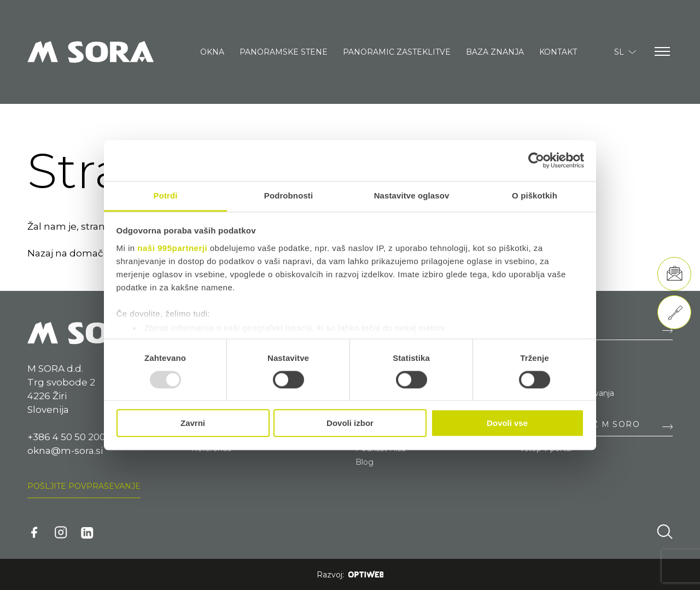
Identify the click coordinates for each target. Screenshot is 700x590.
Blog (364, 462)
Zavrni (193, 423)
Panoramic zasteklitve (397, 52)
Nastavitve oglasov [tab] (412, 195)
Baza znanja (495, 52)
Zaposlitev (539, 352)
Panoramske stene (284, 52)
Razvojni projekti (551, 366)
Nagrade (536, 379)
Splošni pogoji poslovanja (567, 393)
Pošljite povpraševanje (84, 486)
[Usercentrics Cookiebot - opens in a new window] (536, 160)
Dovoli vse (507, 423)
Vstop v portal (546, 448)
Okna (212, 52)
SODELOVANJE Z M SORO (580, 424)
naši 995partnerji (172, 248)
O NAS (534, 328)
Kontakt (558, 52)
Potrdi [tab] (166, 195)
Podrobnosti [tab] (288, 195)
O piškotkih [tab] (535, 195)
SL (625, 52)
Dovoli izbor (350, 423)
